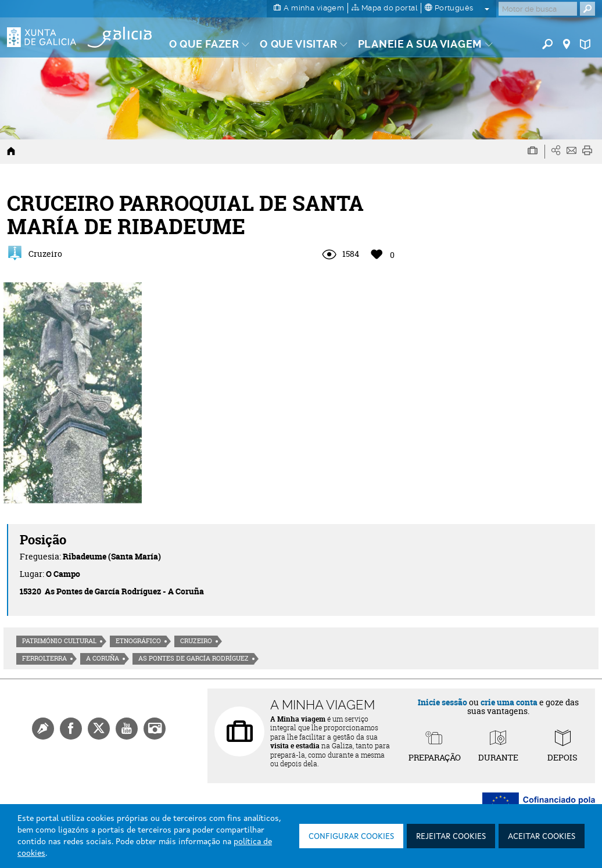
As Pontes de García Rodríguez (193, 658)
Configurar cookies (351, 837)
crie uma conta (509, 702)
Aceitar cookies (542, 837)
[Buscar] (538, 9)
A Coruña (103, 658)
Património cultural (59, 641)
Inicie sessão (442, 702)
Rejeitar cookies (451, 837)
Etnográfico (138, 641)
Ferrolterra (44, 658)
